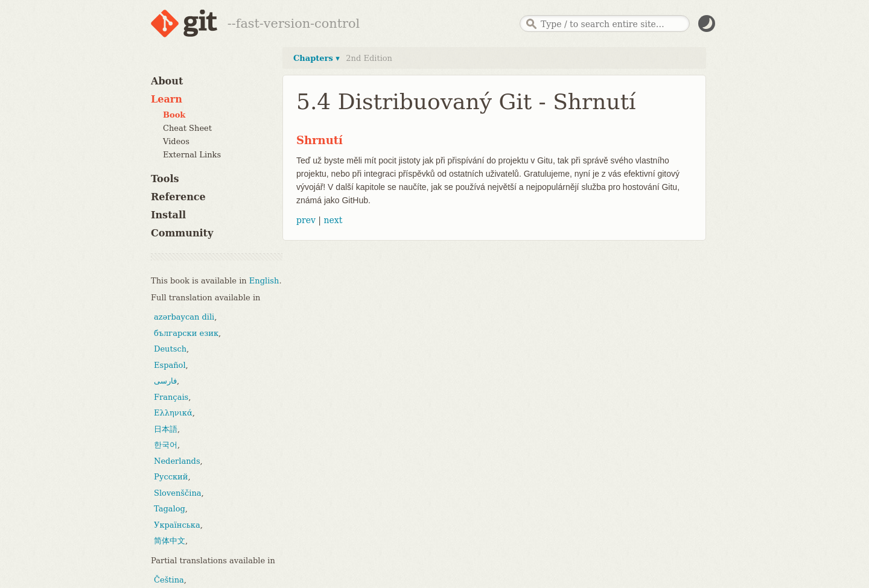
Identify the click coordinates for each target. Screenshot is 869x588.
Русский (171, 477)
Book (174, 115)
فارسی (165, 381)
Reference (178, 197)
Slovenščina (178, 493)
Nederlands (177, 461)
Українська (177, 525)
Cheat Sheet (187, 128)
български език (186, 333)
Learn (167, 99)
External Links (192, 155)
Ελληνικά (173, 413)
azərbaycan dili (184, 317)
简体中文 (170, 541)
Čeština (169, 580)
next (333, 220)
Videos (176, 141)
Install (168, 215)
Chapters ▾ (317, 58)
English (264, 281)
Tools (165, 179)
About (167, 81)
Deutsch (170, 349)
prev (306, 220)
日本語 (166, 429)
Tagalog (170, 509)
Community (182, 233)
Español (170, 365)
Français (171, 397)
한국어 (166, 445)
